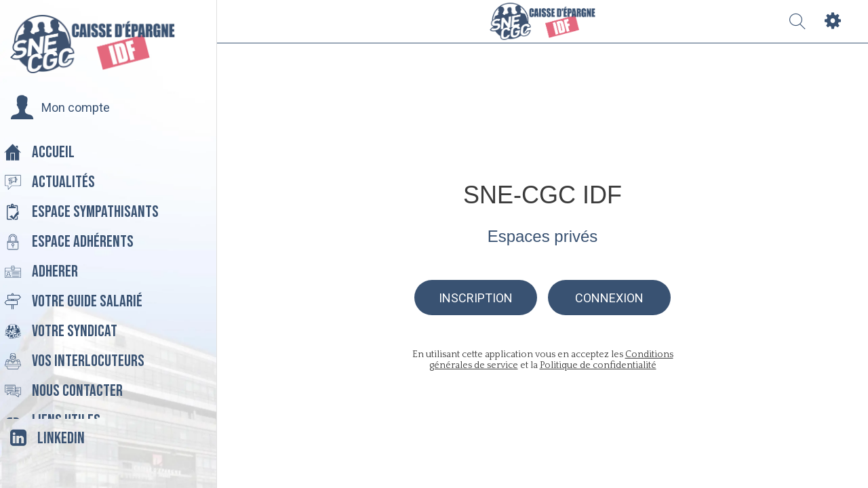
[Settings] (833, 22)
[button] (60, 108)
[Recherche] (797, 22)
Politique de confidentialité (598, 365)
